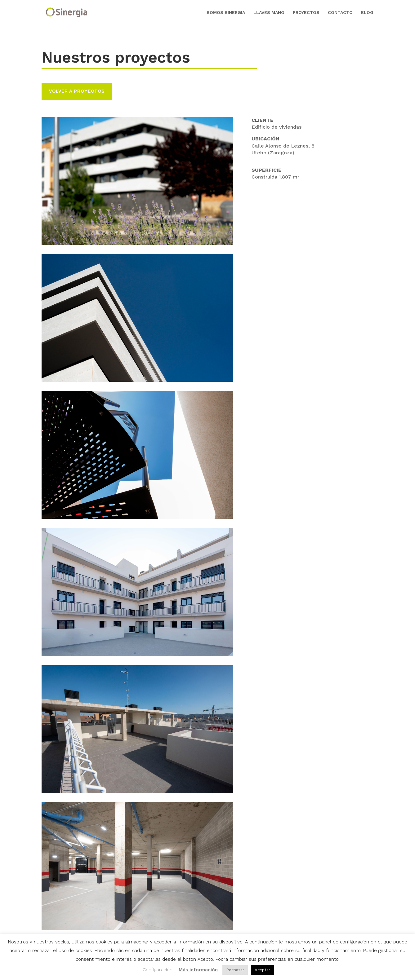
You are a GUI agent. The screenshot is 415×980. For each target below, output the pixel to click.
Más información (198, 970)
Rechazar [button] (235, 970)
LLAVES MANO (269, 13)
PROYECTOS (306, 13)
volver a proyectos (77, 91)
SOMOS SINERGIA (226, 13)
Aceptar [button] (262, 970)
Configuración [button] (158, 970)
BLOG (367, 13)
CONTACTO (340, 13)
